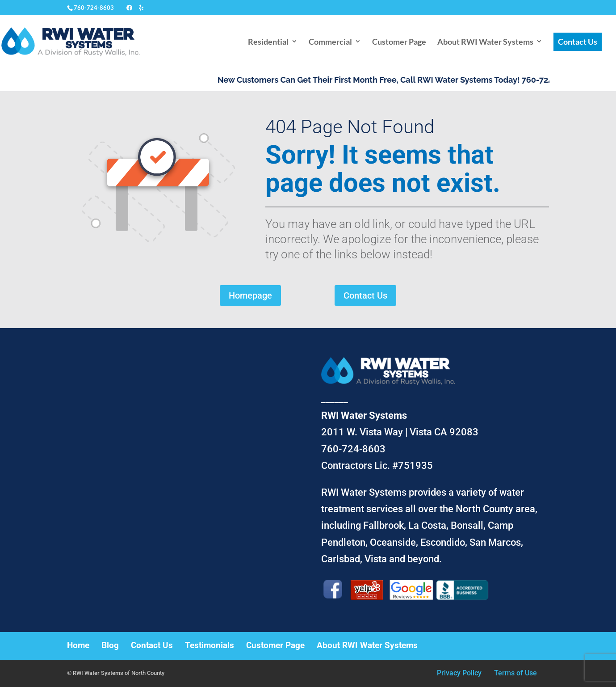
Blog (110, 645)
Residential (268, 42)
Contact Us (578, 42)
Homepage (250, 295)
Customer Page (399, 42)
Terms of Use (515, 673)
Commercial (330, 42)
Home (78, 645)
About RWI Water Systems (485, 42)
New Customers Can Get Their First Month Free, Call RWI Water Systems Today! (378, 80)
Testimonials (210, 645)
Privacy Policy (459, 673)
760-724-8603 (94, 8)
